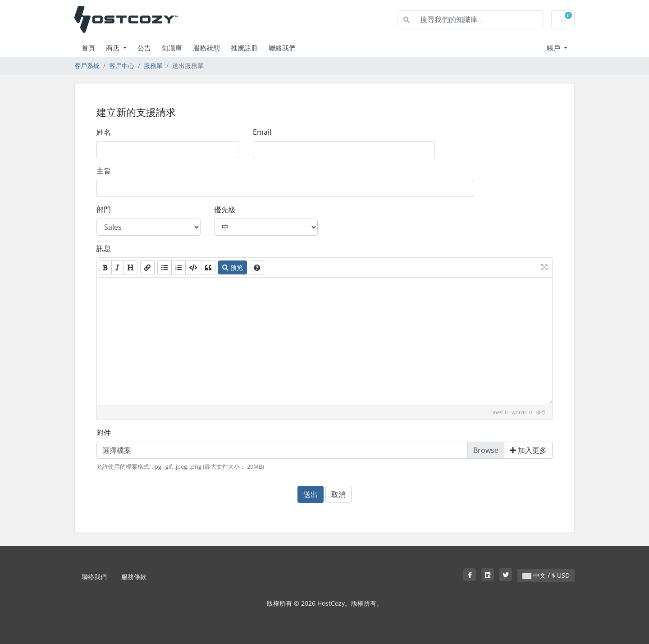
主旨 (104, 171)
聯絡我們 (282, 48)
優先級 (225, 210)
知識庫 (172, 48)
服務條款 (134, 577)
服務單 (153, 66)
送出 (311, 494)
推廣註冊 (244, 48)
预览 (233, 267)
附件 (104, 433)
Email (262, 132)
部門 (104, 210)
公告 (144, 48)
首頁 (88, 48)
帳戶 (554, 48)
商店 (114, 48)
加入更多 (528, 450)
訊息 (104, 248)
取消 (338, 494)
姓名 (104, 132)
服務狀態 (206, 48)
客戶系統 (87, 66)
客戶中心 (122, 66)
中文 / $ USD (546, 575)
